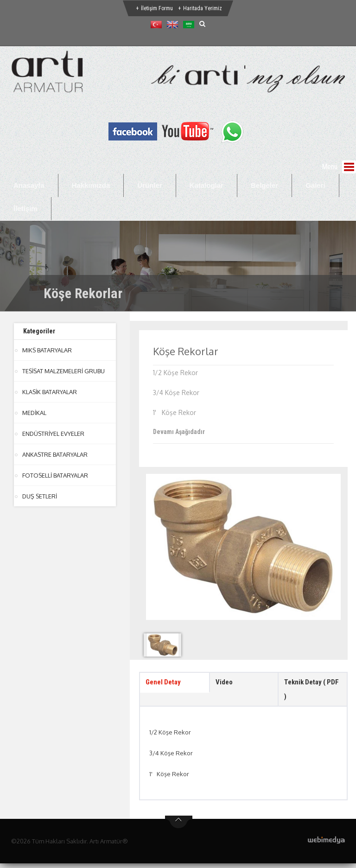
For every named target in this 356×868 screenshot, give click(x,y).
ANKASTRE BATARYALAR (55, 454)
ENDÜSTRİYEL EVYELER (54, 434)
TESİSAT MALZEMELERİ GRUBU (64, 371)
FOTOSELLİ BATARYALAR (55, 475)
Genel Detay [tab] (165, 683)
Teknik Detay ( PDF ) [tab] (307, 692)
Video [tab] (225, 683)
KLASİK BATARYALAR (50, 392)
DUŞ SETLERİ (40, 496)
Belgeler (264, 185)
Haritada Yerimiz (203, 8)
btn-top (179, 827)
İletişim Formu (157, 8)
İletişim (25, 208)
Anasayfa (29, 185)
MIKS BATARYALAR (47, 350)
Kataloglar (207, 185)
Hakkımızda (91, 185)
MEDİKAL (35, 413)
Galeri (315, 185)
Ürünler (149, 185)
